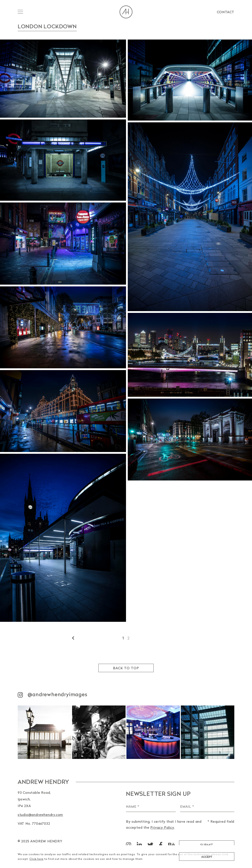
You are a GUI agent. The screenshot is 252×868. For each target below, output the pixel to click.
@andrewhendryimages (52, 694)
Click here (36, 859)
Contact (226, 12)
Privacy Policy (162, 827)
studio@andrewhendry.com (40, 815)
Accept (207, 857)
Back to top (126, 668)
